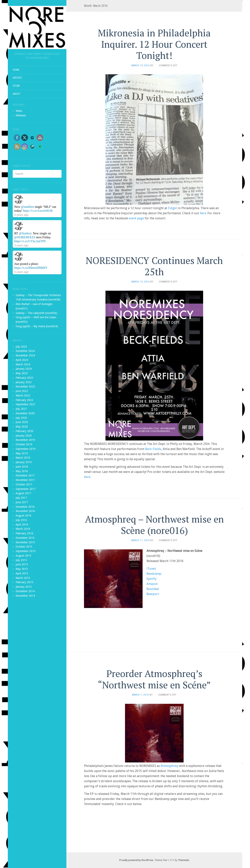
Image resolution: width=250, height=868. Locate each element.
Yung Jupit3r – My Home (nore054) (37, 326)
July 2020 (21, 418)
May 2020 (22, 427)
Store (16, 86)
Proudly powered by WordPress (136, 860)
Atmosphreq (169, 766)
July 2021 (21, 409)
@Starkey (25, 233)
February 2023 (24, 378)
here (203, 213)
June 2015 (22, 564)
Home (16, 70)
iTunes (151, 569)
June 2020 (22, 422)
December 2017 (25, 475)
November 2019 (25, 440)
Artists (17, 78)
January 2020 (24, 436)
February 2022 (24, 400)
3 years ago (21, 215)
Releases (21, 115)
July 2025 (21, 347)
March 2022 (23, 395)
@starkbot (27, 207)
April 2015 (22, 573)
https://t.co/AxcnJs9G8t (38, 211)
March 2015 (23, 578)
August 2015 (23, 556)
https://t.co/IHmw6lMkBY (31, 268)
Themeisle (183, 860)
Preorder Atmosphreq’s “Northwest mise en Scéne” (154, 679)
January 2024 (24, 369)
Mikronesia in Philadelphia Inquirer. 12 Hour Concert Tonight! (154, 44)
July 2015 (21, 560)
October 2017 (24, 484)
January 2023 (24, 382)
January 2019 (24, 462)
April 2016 (22, 525)
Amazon (152, 584)
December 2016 (25, 507)
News (19, 111)
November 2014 (25, 596)
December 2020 (25, 413)
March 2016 (23, 529)
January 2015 (24, 587)
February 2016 (24, 533)
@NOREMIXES (25, 237)
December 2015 (25, 538)
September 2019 (26, 449)
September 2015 (26, 551)
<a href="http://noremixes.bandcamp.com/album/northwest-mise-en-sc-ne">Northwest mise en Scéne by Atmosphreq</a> (154, 621)
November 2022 (25, 386)
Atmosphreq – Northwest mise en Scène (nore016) (154, 525)
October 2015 (24, 547)
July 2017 (21, 498)
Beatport (153, 594)
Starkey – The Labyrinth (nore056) (36, 313)
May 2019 (22, 453)
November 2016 (25, 511)
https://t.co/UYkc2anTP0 (30, 241)
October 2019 (24, 444)
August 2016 (23, 516)
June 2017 (22, 502)
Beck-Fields (153, 449)
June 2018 (22, 467)
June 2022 (22, 391)
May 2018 (22, 471)
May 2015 (22, 569)
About (17, 94)
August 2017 (23, 493)
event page (136, 218)
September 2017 (26, 489)
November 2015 (25, 542)
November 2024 (25, 355)
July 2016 (21, 520)
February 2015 (24, 582)
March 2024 (23, 364)
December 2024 (25, 351)
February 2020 (24, 431)
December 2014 (25, 591)
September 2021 (26, 404)
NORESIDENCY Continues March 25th (154, 266)
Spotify (152, 579)
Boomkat (153, 589)
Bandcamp (154, 574)
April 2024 (22, 360)
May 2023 (22, 373)
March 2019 (23, 458)
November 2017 (25, 480)
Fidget (172, 208)
